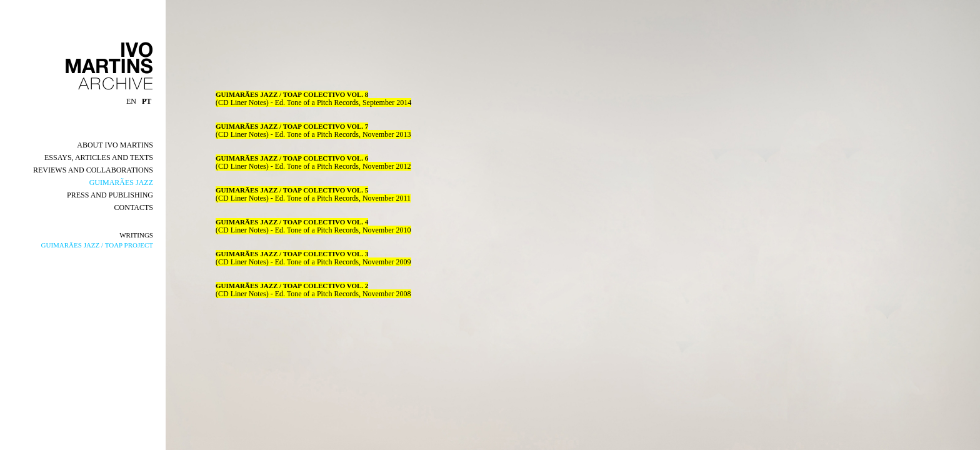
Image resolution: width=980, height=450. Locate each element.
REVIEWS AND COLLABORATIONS (93, 170)
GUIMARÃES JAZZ (121, 182)
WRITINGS (136, 235)
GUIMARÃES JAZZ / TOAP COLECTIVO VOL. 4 (292, 222)
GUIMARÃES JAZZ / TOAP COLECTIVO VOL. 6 (292, 158)
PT (147, 101)
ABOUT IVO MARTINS (115, 145)
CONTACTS (134, 207)
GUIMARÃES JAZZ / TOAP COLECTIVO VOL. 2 (292, 286)
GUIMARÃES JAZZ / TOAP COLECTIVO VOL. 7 (292, 126)
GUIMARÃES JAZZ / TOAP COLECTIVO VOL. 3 (292, 254)
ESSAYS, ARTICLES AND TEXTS (99, 157)
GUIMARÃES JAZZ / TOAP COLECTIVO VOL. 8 (292, 94)
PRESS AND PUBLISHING (110, 195)
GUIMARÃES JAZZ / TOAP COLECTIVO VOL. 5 (292, 190)
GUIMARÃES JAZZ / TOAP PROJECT (97, 245)
